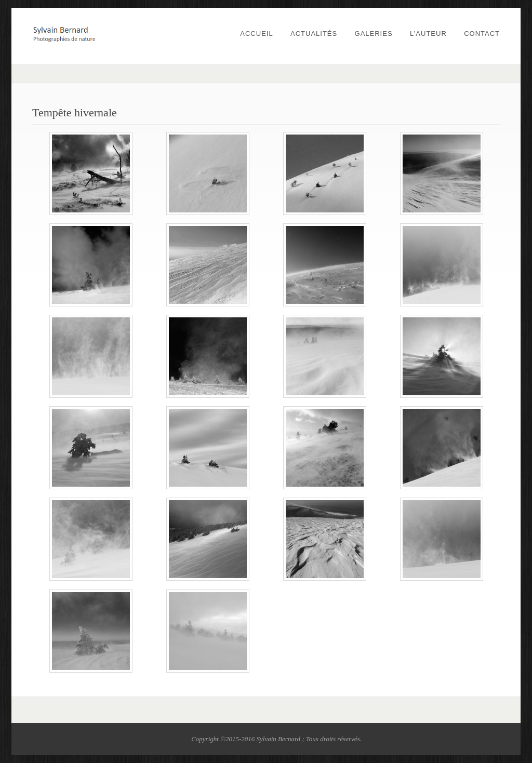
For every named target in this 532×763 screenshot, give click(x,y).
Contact (482, 34)
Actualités (314, 34)
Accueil (256, 34)
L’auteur (428, 34)
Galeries (374, 34)
